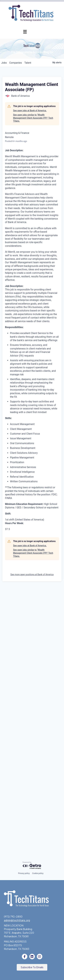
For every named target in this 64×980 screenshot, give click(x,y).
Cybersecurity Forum (23, 145)
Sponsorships (27, 269)
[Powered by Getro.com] (32, 865)
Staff (32, 283)
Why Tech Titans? (25, 46)
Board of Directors (25, 276)
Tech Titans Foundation (22, 248)
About (23, 255)
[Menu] (25, 32)
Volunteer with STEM (26, 241)
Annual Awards (18, 159)
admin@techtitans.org (17, 920)
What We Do (28, 262)
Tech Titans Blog (26, 290)
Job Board (29, 210)
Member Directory (25, 74)
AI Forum (30, 137)
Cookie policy (38, 874)
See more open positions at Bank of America (32, 840)
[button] (32, 967)
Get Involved (28, 152)
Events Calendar (26, 95)
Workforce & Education (19, 202)
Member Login (27, 81)
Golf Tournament (25, 116)
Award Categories (25, 173)
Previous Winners (25, 187)
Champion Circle (26, 67)
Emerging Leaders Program (25, 219)
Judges (31, 180)
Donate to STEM (28, 234)
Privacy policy (24, 874)
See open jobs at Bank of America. (30, 376)
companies (16, 328)
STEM (32, 227)
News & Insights (26, 297)
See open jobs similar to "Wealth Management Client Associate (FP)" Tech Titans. (33, 383)
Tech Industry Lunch (24, 102)
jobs (4, 328)
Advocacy (30, 130)
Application (29, 60)
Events (23, 88)
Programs (21, 124)
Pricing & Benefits (25, 53)
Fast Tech (30, 194)
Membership (20, 39)
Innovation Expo (26, 109)
